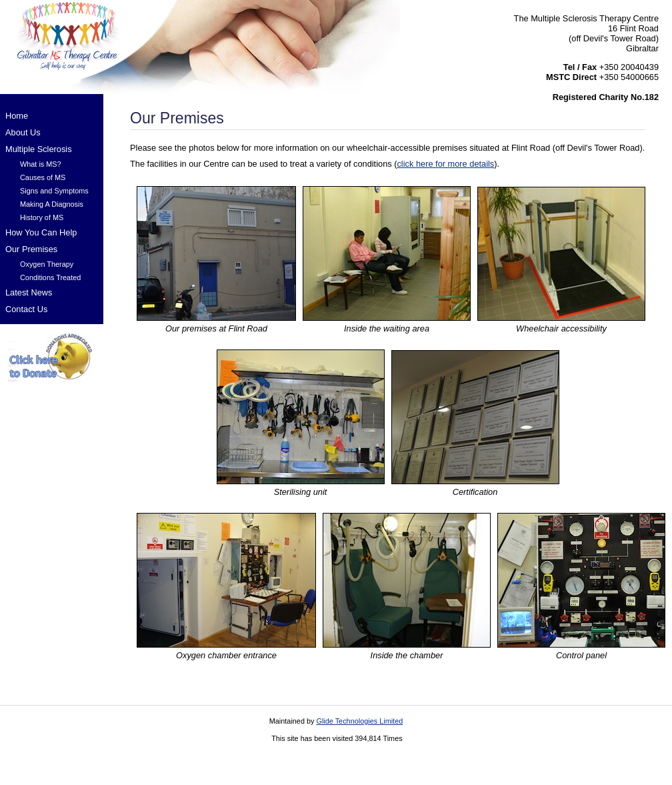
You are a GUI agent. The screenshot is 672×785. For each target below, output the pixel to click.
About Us (23, 132)
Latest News (29, 292)
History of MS (42, 217)
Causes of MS (43, 177)
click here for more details (445, 164)
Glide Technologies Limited (359, 721)
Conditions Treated (50, 277)
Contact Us (26, 309)
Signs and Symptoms (54, 191)
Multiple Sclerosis (39, 149)
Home (17, 116)
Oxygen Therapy (47, 264)
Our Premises (31, 249)
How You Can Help (41, 232)
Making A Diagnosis (52, 204)
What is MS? (41, 164)
